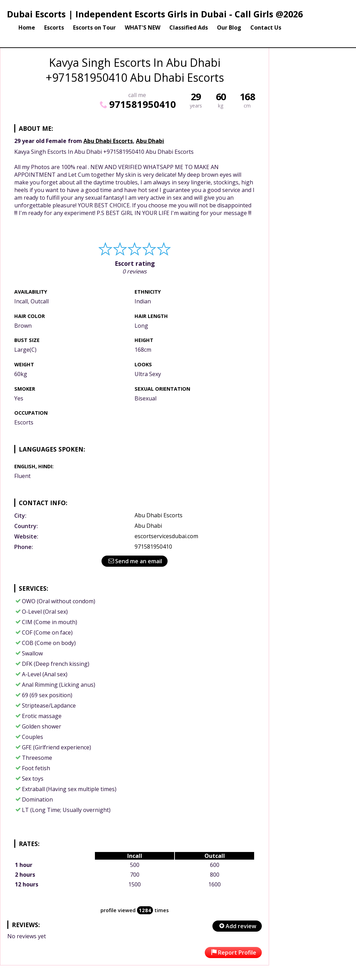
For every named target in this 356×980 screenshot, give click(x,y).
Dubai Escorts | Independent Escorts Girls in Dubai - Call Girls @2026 (155, 14)
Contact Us (266, 27)
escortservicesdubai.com (166, 536)
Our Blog (229, 27)
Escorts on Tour (94, 27)
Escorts (54, 27)
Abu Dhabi (150, 141)
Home (27, 27)
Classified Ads (189, 27)
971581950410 (137, 104)
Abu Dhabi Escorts (108, 141)
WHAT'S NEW (143, 27)
